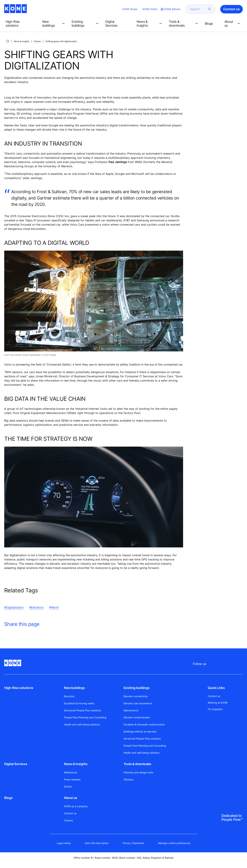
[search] (198, 9)
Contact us (70, 813)
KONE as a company (76, 806)
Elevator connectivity (136, 696)
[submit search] (210, 9)
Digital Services (16, 764)
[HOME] (8, 41)
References (70, 772)
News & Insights (22, 41)
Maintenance (131, 710)
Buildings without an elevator (140, 731)
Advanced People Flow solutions (82, 710)
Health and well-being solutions (82, 724)
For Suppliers (215, 709)
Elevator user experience (138, 703)
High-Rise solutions (19, 688)
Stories (37, 41)
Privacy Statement (133, 843)
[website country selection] (170, 9)
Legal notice (64, 843)
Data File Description (97, 843)
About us (71, 798)
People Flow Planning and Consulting (85, 717)
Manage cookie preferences (174, 843)
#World (54, 607)
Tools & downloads (137, 764)
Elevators (69, 696)
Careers (68, 820)
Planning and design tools (138, 772)
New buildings (74, 688)
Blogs (8, 798)
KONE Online (150, 9)
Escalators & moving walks (79, 703)
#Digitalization (14, 607)
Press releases (72, 779)
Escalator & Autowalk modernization (144, 724)
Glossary (129, 779)
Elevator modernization (137, 717)
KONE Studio (130, 9)
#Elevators (36, 607)
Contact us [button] (232, 9)
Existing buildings (137, 688)
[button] (21, 24)
